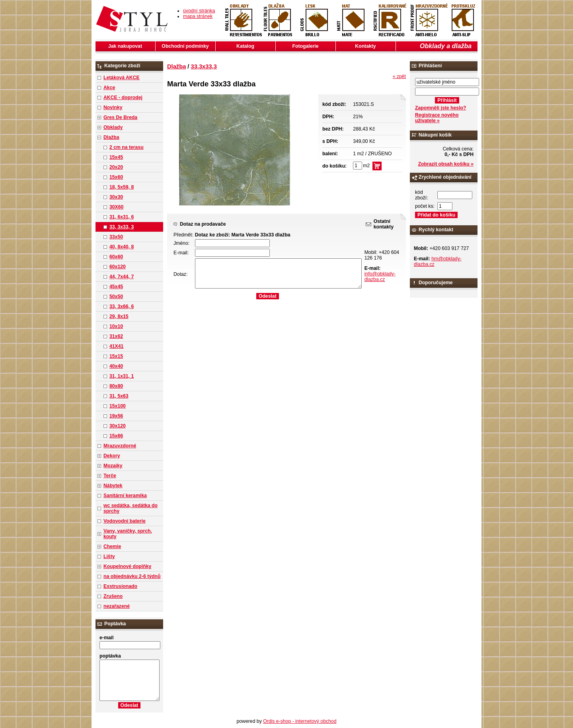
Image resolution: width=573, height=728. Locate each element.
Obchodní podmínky (185, 46)
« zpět (399, 76)
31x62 (116, 336)
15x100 (118, 406)
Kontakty (365, 46)
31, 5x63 (119, 396)
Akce (109, 88)
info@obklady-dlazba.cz (380, 277)
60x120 (118, 267)
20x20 (116, 167)
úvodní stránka (199, 11)
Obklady (113, 127)
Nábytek (113, 486)
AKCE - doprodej (123, 98)
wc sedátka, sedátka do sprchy (131, 508)
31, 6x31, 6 (122, 217)
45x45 (116, 287)
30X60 (116, 207)
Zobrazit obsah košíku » (446, 164)
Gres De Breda (120, 117)
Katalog (245, 46)
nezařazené (117, 606)
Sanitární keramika (125, 496)
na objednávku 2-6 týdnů (132, 576)
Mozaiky (113, 466)
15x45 (116, 157)
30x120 (118, 426)
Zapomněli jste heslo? (441, 108)
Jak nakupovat (125, 46)
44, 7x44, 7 (122, 277)
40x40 (116, 366)
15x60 (116, 177)
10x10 (116, 326)
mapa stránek (198, 16)
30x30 (116, 197)
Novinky (113, 107)
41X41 (116, 346)
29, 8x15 (119, 316)
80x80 (116, 386)
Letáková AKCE (122, 78)
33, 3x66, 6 (122, 306)
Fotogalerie (306, 46)
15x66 (116, 436)
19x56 (116, 416)
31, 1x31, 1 (122, 376)
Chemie (112, 546)
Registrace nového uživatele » (437, 118)
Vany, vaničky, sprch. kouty (128, 534)
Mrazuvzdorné (120, 446)
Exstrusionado (120, 586)
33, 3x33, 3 (122, 227)
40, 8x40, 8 (122, 247)
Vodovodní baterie (125, 521)
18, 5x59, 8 (122, 187)
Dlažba (111, 137)
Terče (110, 476)
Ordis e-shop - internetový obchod (300, 721)
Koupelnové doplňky (127, 566)
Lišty (109, 556)
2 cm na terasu (127, 147)
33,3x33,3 (204, 66)
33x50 (116, 237)
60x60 (116, 257)
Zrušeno (113, 596)
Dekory (112, 456)
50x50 (116, 297)
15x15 (116, 356)
